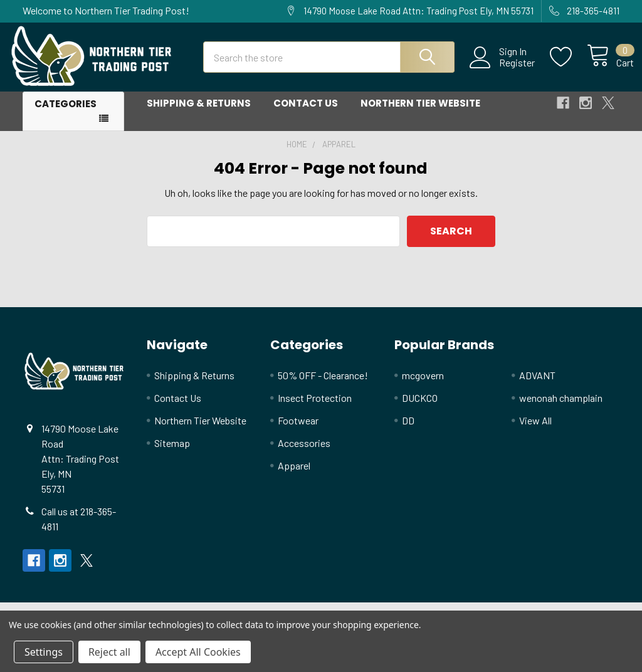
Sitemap (172, 454)
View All (535, 431)
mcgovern (423, 386)
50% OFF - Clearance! (323, 386)
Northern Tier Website (420, 114)
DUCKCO (420, 408)
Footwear (298, 431)
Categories (66, 115)
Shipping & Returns (199, 114)
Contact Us (306, 114)
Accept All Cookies (198, 652)
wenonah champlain (561, 408)
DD (408, 431)
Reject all (109, 652)
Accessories (304, 454)
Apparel (294, 476)
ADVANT (537, 386)
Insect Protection (315, 408)
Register (503, 70)
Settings (44, 652)
